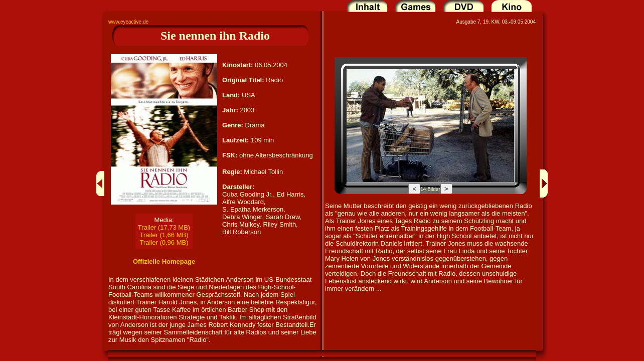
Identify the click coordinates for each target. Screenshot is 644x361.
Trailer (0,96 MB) (164, 242)
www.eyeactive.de (128, 22)
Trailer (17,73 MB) (164, 227)
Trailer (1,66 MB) (164, 235)
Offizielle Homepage (164, 261)
